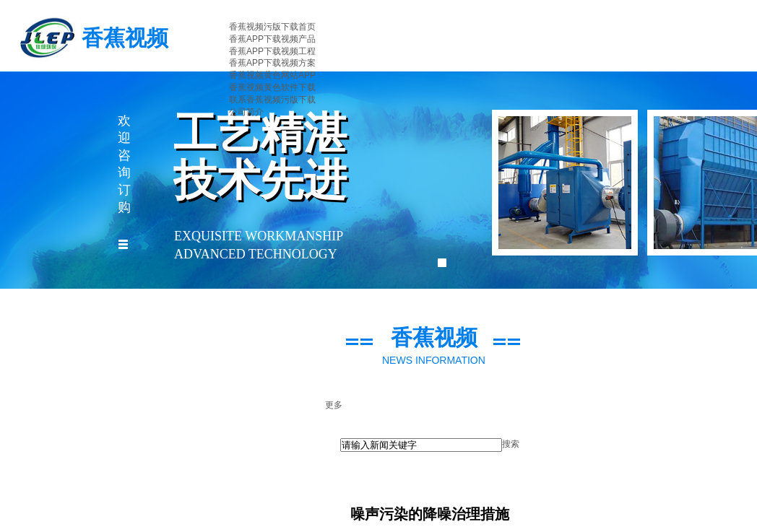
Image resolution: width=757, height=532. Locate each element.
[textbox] (421, 445)
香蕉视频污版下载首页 (272, 27)
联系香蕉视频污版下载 (272, 100)
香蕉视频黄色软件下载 (272, 87)
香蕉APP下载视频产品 (272, 39)
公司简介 (246, 112)
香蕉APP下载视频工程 (272, 51)
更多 (334, 405)
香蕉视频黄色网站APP (272, 75)
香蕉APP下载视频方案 (272, 63)
